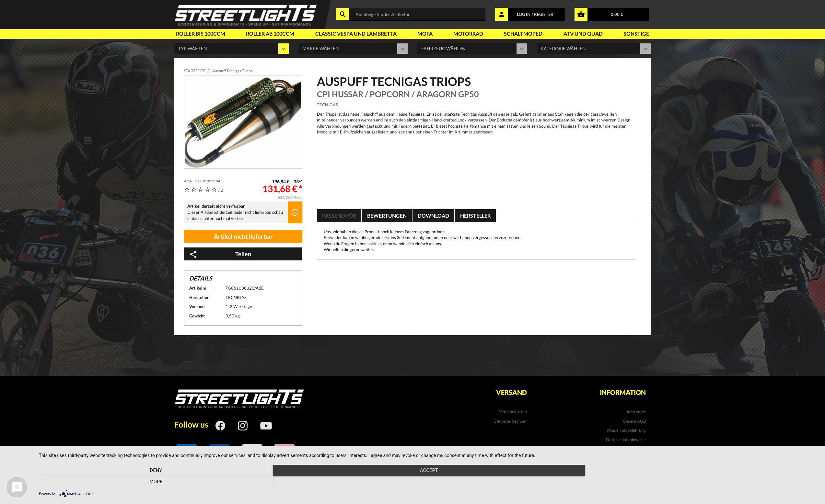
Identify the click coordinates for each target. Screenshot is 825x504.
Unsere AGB (634, 421)
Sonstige (636, 34)
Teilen (220, 254)
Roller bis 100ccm (201, 34)
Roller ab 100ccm (270, 34)
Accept (429, 482)
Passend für (339, 216)
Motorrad (468, 34)
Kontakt (638, 449)
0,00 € (617, 14)
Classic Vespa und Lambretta (356, 34)
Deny (156, 482)
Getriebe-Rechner (510, 421)
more (701, 482)
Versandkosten (513, 412)
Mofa (425, 34)
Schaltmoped (523, 34)
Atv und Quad (583, 34)
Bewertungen (387, 216)
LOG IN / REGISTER (535, 14)
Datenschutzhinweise (626, 440)
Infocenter (636, 412)
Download (433, 216)
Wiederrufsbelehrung (626, 430)
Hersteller (475, 216)
